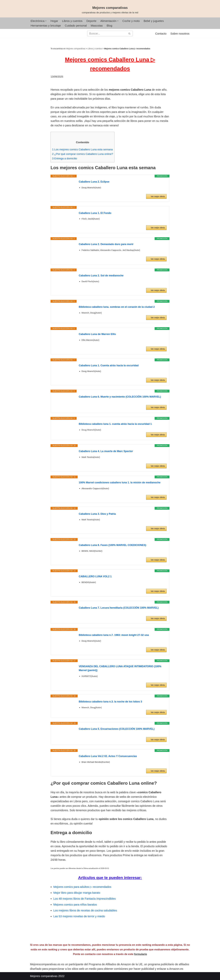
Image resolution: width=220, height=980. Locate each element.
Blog (109, 26)
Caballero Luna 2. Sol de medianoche (101, 276)
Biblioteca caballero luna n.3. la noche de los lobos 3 (110, 702)
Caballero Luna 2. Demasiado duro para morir (106, 244)
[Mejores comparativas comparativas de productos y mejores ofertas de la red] (110, 10)
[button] (46, 21)
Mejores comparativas (76, 49)
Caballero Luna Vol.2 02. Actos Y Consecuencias (108, 756)
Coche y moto (131, 21)
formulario (141, 954)
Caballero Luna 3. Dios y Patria (97, 514)
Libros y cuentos (72, 21)
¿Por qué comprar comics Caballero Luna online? (82, 154)
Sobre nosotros (180, 34)
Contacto (161, 34)
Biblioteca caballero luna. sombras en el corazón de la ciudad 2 (117, 307)
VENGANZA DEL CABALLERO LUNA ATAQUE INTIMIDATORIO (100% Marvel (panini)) (120, 668)
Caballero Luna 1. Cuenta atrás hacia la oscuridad (109, 365)
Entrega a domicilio (64, 158)
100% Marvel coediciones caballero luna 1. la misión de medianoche (120, 483)
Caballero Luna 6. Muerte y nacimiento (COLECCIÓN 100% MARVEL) (120, 397)
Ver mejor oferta (158, 196)
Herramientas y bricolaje (46, 26)
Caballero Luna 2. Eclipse (94, 182)
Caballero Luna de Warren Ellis (97, 334)
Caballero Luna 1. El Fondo (95, 213)
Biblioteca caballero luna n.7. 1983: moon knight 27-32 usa (114, 635)
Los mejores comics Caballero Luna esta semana (82, 149)
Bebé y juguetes (154, 21)
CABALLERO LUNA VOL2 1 (95, 576)
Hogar (54, 21)
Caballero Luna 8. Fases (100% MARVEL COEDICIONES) (112, 545)
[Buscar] (107, 33)
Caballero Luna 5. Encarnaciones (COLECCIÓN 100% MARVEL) (117, 729)
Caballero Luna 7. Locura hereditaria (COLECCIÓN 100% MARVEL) (119, 608)
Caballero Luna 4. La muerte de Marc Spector (106, 451)
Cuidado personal (76, 26)
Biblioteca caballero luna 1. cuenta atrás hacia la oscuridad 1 (115, 424)
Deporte (91, 21)
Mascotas (97, 26)
